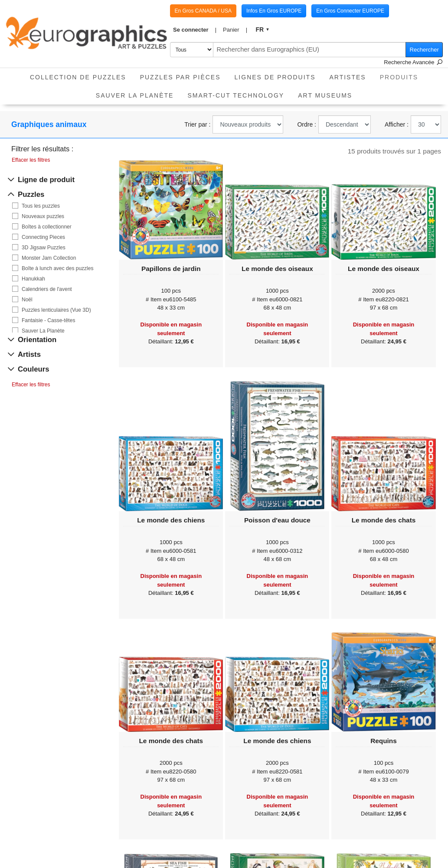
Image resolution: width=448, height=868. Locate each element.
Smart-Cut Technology (236, 95)
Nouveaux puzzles (43, 216)
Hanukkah (33, 279)
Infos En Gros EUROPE (274, 11)
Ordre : (307, 124)
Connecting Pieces (43, 237)
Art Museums (325, 95)
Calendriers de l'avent (47, 289)
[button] (195, 30)
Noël (27, 300)
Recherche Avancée (413, 62)
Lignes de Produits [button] (275, 77)
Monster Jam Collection (49, 258)
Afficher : (397, 124)
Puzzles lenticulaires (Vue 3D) (56, 310)
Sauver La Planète (135, 95)
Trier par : (197, 124)
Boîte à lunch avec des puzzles (57, 268)
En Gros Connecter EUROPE (350, 11)
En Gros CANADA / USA (203, 11)
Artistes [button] (347, 77)
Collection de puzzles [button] (78, 77)
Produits (402, 74)
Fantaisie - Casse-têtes (48, 320)
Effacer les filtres (31, 160)
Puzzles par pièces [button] (180, 77)
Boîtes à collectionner (47, 227)
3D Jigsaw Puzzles (44, 248)
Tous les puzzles (41, 206)
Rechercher (424, 50)
